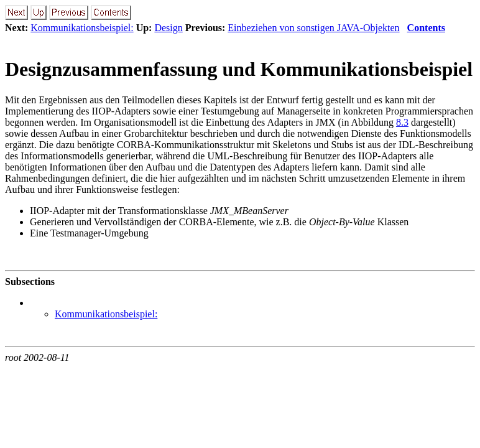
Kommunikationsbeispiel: (82, 28)
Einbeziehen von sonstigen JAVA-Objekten (313, 28)
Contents (426, 28)
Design (168, 28)
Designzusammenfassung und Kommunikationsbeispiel (239, 69)
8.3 (402, 122)
